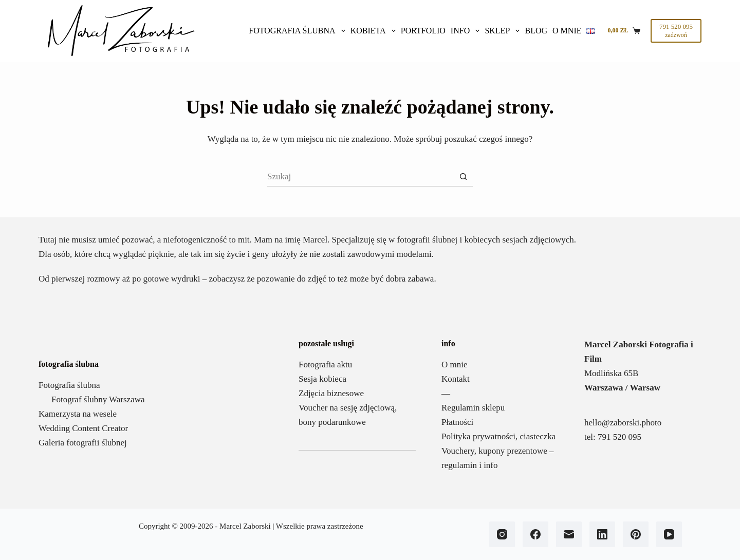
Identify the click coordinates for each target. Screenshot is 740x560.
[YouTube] (669, 534)
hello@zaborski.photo (623, 423)
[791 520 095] (676, 31)
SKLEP (503, 31)
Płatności (457, 422)
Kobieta (374, 31)
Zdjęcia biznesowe (331, 393)
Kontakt (456, 379)
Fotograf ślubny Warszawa (98, 399)
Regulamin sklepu (473, 408)
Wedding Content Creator (83, 428)
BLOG (536, 31)
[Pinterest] (636, 534)
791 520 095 (619, 437)
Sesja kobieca (322, 379)
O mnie (567, 31)
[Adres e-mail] (569, 534)
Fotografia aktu (325, 365)
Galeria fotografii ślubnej (83, 443)
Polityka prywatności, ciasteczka (498, 436)
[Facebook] (535, 534)
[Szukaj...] (360, 177)
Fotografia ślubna (298, 31)
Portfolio (423, 31)
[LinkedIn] (602, 534)
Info (467, 31)
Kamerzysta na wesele (78, 414)
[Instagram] (502, 534)
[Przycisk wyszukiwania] (463, 177)
